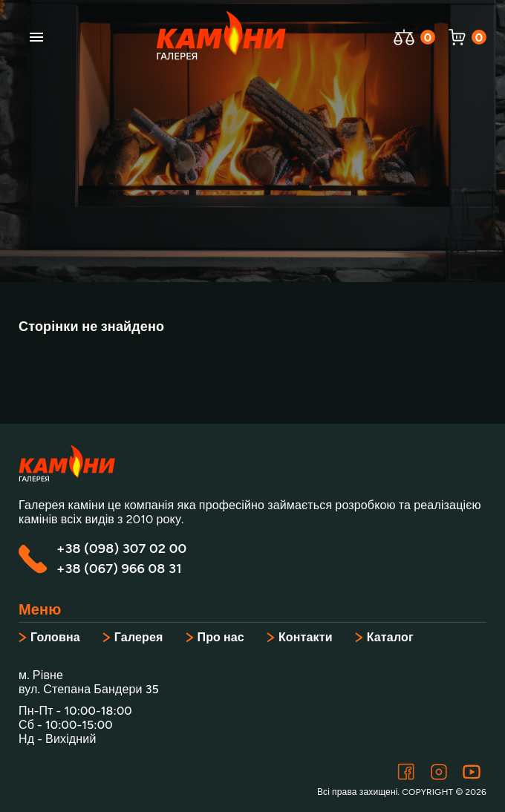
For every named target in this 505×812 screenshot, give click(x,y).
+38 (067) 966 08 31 (119, 569)
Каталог (384, 637)
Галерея (133, 637)
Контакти (300, 637)
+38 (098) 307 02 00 (121, 549)
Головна (49, 637)
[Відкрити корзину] (457, 37)
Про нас (215, 637)
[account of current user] (36, 37)
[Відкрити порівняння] (404, 37)
